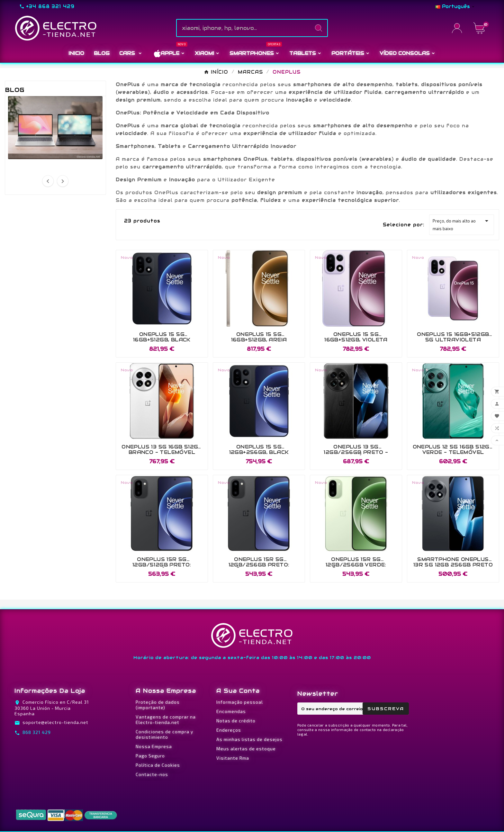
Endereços (229, 730)
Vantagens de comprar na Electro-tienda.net (166, 719)
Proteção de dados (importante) (158, 705)
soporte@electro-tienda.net (55, 722)
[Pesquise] (243, 28)
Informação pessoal (240, 702)
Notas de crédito (236, 721)
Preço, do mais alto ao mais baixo (462, 224)
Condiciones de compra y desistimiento (164, 734)
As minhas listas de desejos (249, 739)
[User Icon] (459, 28)
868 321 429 (37, 732)
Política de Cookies (158, 765)
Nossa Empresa (154, 746)
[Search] (319, 28)
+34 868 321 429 (50, 6)
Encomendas (231, 711)
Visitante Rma (233, 758)
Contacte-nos (152, 774)
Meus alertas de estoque (246, 749)
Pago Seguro (150, 756)
